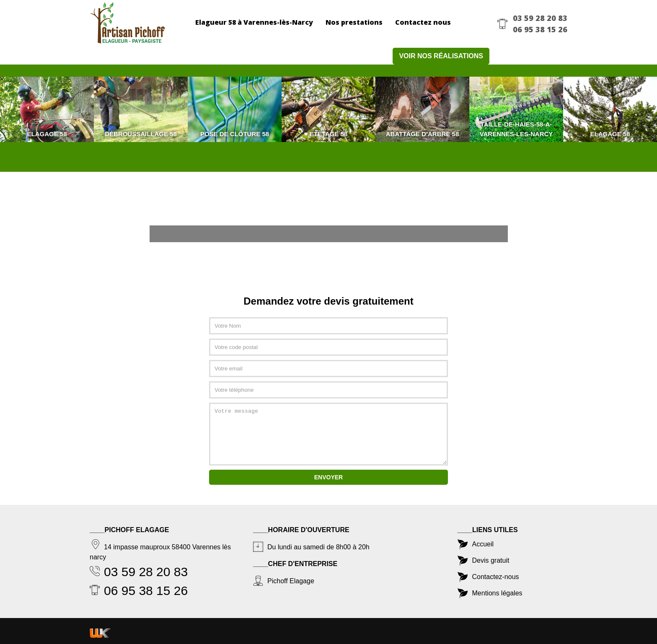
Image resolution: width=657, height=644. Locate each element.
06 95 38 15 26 (540, 29)
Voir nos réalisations (441, 56)
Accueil (483, 544)
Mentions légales (497, 593)
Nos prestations (354, 22)
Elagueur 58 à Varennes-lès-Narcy (254, 22)
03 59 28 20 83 (540, 18)
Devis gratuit (491, 560)
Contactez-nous (496, 577)
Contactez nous (423, 22)
